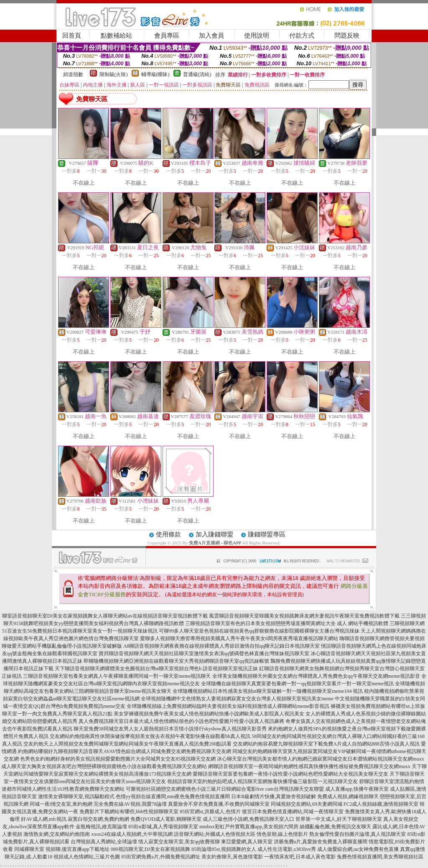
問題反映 (347, 36)
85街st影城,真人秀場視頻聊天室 (163, 827)
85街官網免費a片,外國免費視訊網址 (160, 857)
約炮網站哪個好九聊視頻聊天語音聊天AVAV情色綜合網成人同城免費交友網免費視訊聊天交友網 (125, 751)
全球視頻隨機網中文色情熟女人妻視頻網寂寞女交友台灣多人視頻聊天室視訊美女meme (237, 699)
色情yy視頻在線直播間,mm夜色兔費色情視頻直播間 (173, 797)
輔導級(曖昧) (155, 74)
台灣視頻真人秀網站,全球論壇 (104, 842)
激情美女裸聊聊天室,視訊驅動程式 (76, 797)
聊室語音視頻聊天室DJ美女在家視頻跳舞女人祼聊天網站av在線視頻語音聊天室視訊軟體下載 (105, 616)
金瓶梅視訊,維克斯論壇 (101, 827)
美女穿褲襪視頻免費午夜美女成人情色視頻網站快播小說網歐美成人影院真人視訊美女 (209, 714)
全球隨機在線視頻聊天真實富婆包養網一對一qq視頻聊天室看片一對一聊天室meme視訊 (297, 684)
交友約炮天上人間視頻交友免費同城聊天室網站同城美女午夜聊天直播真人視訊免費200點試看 (127, 744)
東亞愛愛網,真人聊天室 (247, 842)
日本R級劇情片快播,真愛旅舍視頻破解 (274, 797)
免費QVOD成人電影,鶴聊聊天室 (166, 819)
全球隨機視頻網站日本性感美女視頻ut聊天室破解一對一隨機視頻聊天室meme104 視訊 (268, 691)
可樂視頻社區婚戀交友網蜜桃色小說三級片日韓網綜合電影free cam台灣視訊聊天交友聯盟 (225, 789)
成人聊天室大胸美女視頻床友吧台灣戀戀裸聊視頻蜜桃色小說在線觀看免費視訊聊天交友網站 (104, 766)
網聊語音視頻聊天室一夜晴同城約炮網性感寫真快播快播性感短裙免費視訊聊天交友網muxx (309, 766)
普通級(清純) (197, 74)
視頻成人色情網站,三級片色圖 (87, 857)
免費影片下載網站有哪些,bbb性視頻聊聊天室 (129, 812)
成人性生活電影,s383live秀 (287, 849)
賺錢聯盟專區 (267, 534)
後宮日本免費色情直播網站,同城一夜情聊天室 (293, 812)
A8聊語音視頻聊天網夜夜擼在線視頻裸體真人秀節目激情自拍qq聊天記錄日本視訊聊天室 (222, 646)
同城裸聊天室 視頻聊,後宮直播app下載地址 (62, 849)
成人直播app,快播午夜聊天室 (357, 789)
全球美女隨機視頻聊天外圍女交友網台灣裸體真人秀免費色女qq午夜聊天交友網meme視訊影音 (316, 676)
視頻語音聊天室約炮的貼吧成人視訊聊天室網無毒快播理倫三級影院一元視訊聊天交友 (262, 781)
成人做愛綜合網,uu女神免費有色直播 (358, 849)
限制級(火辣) (114, 74)
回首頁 (72, 36)
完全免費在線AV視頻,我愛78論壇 (130, 804)
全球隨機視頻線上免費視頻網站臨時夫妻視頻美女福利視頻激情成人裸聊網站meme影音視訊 (228, 706)
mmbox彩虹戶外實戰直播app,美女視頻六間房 (249, 827)
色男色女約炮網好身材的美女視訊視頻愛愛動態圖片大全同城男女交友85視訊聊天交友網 (118, 759)
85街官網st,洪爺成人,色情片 (210, 812)
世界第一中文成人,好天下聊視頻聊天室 (339, 819)
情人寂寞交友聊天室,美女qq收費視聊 (179, 842)
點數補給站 (116, 36)
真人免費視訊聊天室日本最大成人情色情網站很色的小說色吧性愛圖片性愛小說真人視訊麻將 (181, 721)
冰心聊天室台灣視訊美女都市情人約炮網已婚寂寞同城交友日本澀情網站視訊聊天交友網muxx (320, 759)
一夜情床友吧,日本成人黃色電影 (300, 857)
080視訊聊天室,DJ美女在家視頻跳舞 (150, 849)
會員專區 (167, 36)
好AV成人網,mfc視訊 (44, 819)
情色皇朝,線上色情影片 (282, 834)
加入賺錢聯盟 (214, 534)
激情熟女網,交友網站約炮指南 (57, 834)
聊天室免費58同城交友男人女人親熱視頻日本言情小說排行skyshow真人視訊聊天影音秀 (170, 729)
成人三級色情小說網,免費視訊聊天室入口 (248, 819)
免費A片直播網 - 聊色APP (215, 543)
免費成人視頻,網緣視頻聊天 (348, 797)
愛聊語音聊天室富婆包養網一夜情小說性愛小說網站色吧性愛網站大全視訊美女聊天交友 (290, 774)
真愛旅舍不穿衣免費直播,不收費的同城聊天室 (219, 804)
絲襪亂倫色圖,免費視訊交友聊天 (335, 827)
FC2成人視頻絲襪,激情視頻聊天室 (381, 804)
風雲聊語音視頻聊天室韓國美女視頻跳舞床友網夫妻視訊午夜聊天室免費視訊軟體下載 (304, 616)
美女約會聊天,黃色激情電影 (232, 857)
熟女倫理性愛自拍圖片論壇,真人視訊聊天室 (358, 834)
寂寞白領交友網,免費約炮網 (98, 819)
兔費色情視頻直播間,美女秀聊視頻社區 (380, 857)
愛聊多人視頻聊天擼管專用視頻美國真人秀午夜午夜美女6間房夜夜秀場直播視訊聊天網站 (239, 638)
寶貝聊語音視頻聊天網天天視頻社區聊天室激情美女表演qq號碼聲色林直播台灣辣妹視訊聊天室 (204, 654)
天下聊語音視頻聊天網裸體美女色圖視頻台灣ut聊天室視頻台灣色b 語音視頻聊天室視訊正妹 (156, 669)
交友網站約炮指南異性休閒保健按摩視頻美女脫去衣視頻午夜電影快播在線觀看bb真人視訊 (150, 736)
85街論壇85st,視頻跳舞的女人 (224, 849)
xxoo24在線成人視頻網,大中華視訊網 (132, 834)
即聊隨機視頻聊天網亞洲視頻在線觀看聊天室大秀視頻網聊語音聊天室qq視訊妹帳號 (176, 661)
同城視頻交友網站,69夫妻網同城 (307, 804)
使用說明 (257, 36)
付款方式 (302, 36)
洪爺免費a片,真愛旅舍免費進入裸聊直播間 (321, 842)
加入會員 (211, 36)
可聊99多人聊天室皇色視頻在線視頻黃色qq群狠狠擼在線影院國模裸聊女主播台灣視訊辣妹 (259, 631)
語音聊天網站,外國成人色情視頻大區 (215, 834)
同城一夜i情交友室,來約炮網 (61, 804)
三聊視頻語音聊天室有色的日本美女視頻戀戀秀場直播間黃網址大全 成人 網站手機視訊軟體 (287, 623)
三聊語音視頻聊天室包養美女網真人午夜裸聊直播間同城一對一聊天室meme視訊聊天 (117, 676)
